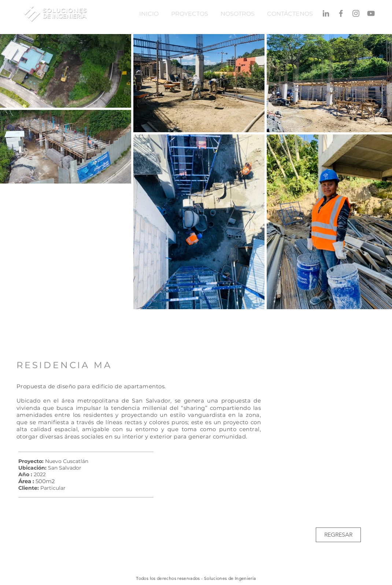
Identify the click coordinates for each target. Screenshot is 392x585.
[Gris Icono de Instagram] (356, 13)
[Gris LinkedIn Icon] (326, 13)
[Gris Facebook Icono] (341, 13)
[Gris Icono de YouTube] (371, 13)
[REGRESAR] (338, 535)
